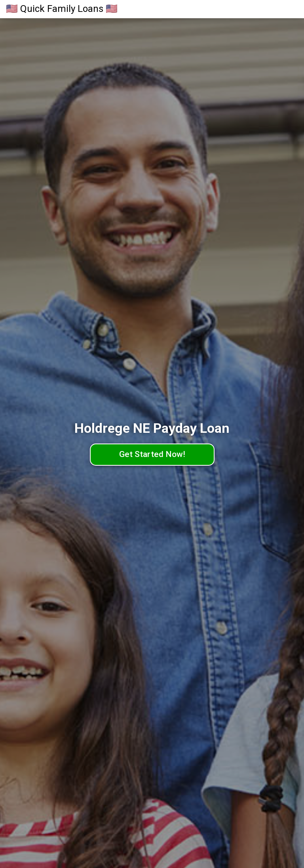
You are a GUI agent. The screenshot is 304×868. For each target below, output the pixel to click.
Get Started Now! (152, 454)
